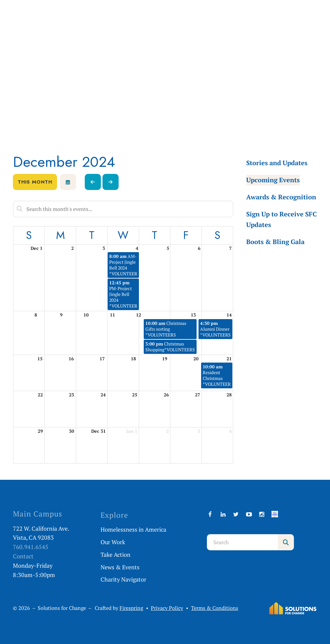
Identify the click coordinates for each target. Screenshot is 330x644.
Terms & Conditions (215, 608)
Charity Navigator (123, 579)
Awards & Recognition (281, 197)
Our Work (113, 542)
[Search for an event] (123, 209)
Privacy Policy (167, 608)
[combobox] (242, 542)
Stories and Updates (277, 163)
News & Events (120, 567)
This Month (35, 182)
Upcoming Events (273, 180)
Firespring (131, 608)
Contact (23, 556)
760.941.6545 (31, 547)
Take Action (116, 554)
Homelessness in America (133, 529)
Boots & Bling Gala (275, 242)
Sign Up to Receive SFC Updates (281, 219)
